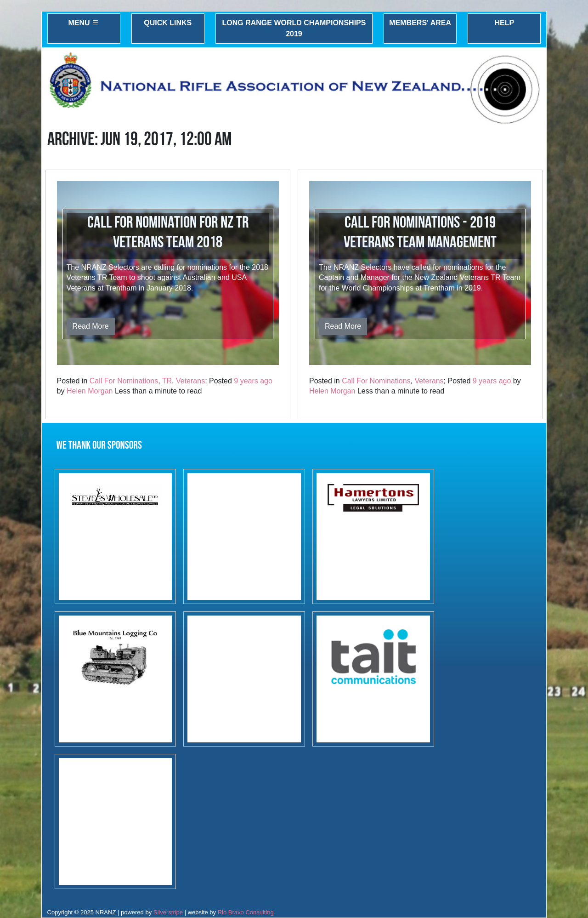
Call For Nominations (124, 381)
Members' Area (420, 23)
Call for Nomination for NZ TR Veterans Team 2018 (168, 233)
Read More (91, 326)
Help (504, 23)
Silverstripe (168, 912)
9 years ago (253, 381)
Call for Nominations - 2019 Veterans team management (420, 233)
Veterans (190, 381)
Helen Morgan (90, 391)
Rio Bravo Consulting (246, 912)
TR (167, 381)
